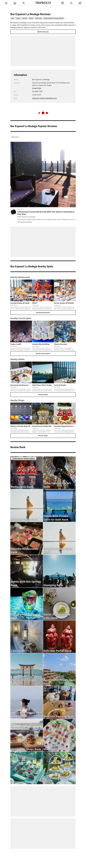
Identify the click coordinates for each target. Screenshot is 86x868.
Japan (18, 18)
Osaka (31, 18)
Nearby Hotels (43, 395)
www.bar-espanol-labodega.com (45, 98)
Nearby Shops (43, 436)
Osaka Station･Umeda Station (54, 18)
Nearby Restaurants (43, 312)
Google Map (37, 88)
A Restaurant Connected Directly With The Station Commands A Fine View (46, 214)
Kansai (25, 18)
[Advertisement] (43, 51)
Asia (13, 18)
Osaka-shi (38, 18)
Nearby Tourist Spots (43, 353)
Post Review (43, 32)
